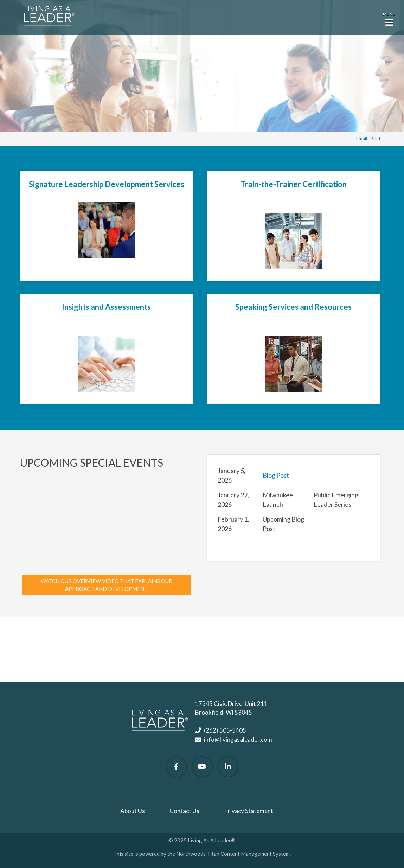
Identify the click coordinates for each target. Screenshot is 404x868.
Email (362, 139)
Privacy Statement (249, 811)
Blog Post (276, 475)
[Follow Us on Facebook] (177, 767)
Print (376, 139)
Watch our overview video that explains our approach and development (107, 585)
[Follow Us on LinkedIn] (228, 767)
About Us (133, 811)
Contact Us (184, 811)
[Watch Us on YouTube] (202, 767)
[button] (389, 18)
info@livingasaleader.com (238, 739)
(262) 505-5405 (225, 730)
